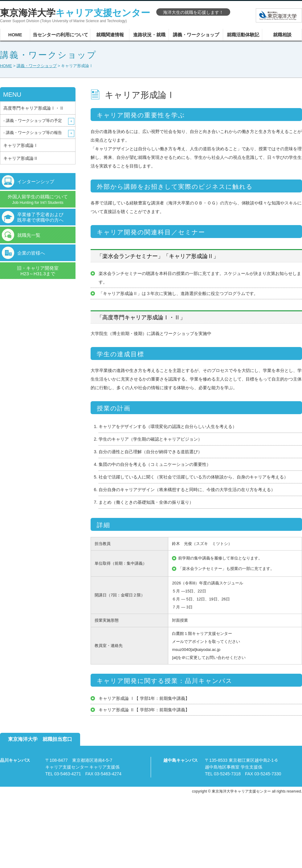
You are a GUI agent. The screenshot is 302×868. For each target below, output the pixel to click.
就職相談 (282, 35)
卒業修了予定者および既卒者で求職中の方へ (40, 217)
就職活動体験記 (243, 35)
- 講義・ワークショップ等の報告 (33, 133)
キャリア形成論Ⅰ (21, 145)
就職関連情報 (110, 35)
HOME (15, 35)
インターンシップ (36, 182)
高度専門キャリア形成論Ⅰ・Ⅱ (34, 108)
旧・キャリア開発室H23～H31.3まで (38, 271)
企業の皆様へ (31, 253)
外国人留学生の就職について (38, 199)
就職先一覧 (29, 235)
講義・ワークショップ (196, 35)
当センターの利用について (60, 35)
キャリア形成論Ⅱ (21, 158)
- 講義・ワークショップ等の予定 (33, 121)
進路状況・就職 (149, 35)
